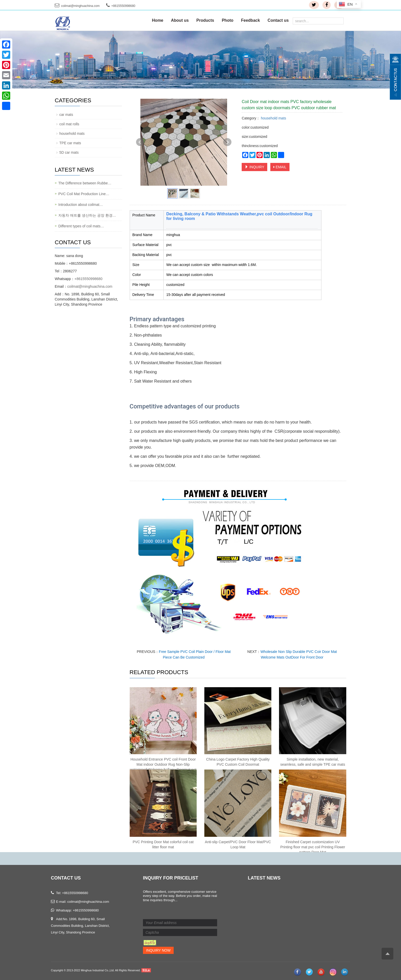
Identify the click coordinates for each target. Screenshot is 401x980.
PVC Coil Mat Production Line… (84, 194)
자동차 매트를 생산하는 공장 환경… (87, 215)
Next (227, 142)
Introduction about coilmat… (81, 205)
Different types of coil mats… (81, 226)
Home (158, 20)
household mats (273, 118)
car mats (66, 115)
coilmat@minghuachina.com (80, 6)
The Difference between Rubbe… (85, 183)
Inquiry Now (158, 950)
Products (205, 20)
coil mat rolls (69, 124)
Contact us (278, 20)
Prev (140, 142)
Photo (227, 20)
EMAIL (280, 167)
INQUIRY (254, 167)
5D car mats (69, 152)
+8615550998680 (88, 279)
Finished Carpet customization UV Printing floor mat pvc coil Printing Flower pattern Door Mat (313, 847)
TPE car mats (70, 143)
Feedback (251, 20)
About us (180, 20)
